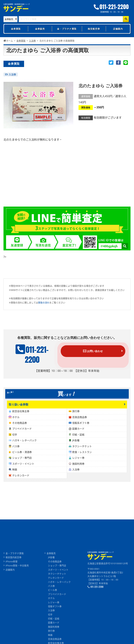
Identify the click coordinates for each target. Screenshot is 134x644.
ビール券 (53, 594)
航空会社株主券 (21, 414)
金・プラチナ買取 (67, 29)
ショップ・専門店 (22, 461)
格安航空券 (94, 29)
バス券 (16, 449)
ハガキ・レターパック (24, 443)
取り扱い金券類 (18, 407)
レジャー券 (78, 461)
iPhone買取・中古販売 (17, 569)
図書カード (78, 432)
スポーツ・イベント (23, 466)
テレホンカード (21, 478)
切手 (15, 438)
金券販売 (40, 29)
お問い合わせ (96, 351)
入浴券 (12, 74)
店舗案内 (118, 29)
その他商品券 (20, 426)
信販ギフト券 (55, 610)
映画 (15, 472)
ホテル (16, 420)
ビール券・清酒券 (22, 455)
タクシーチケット (82, 449)
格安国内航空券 (14, 560)
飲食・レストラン (82, 455)
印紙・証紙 (78, 438)
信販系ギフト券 (81, 426)
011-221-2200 (112, 7)
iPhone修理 (12, 564)
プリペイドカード (22, 432)
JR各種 (76, 443)
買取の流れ (44, 303)
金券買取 (16, 29)
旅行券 (76, 414)
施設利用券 (78, 466)
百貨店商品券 (80, 420)
